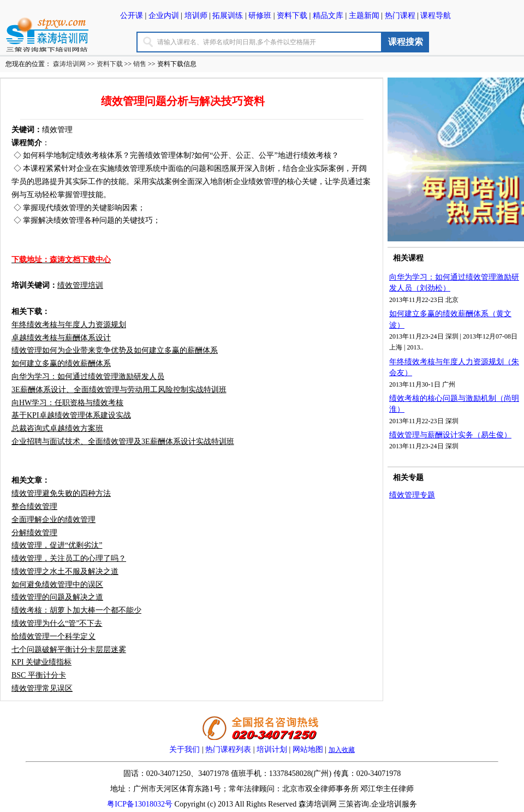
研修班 (260, 16)
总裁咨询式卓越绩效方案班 (57, 428)
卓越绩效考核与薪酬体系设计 (61, 338)
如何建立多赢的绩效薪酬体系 (61, 363)
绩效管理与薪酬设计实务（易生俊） (450, 435)
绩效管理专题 (412, 495)
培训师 (196, 16)
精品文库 (328, 16)
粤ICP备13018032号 (140, 804)
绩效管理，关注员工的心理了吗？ (69, 558)
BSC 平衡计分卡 (39, 675)
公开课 (132, 16)
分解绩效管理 (34, 533)
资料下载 (292, 16)
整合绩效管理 (34, 506)
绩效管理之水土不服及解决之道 (65, 571)
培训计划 (272, 749)
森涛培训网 (69, 64)
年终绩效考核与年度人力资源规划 (69, 325)
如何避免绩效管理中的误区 (57, 585)
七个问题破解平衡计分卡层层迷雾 (69, 650)
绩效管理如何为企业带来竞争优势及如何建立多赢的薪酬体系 (115, 350)
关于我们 (184, 749)
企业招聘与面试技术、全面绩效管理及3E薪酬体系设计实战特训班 (123, 441)
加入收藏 (342, 750)
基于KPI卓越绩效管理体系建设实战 (71, 415)
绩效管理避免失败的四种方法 (61, 493)
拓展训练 (228, 16)
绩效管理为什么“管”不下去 (57, 623)
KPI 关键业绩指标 (41, 662)
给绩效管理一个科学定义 (53, 636)
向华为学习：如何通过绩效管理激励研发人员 (88, 377)
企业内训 (164, 16)
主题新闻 (364, 16)
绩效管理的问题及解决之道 (57, 597)
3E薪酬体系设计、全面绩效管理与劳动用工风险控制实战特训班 (119, 390)
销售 (140, 64)
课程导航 (436, 16)
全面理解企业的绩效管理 (53, 520)
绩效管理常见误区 (42, 688)
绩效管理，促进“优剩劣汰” (57, 545)
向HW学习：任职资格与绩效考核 (67, 403)
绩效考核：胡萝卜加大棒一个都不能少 (76, 610)
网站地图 (307, 749)
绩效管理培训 (80, 285)
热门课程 (400, 16)
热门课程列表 (228, 749)
